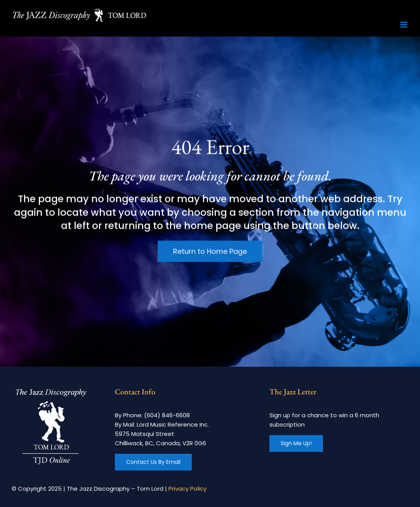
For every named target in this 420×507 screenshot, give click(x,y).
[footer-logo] (50, 389)
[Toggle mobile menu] (404, 25)
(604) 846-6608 (167, 415)
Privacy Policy (187, 489)
